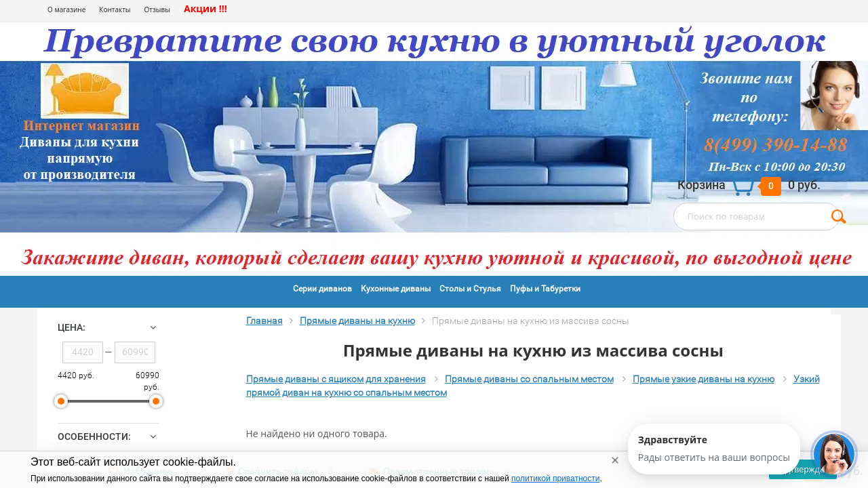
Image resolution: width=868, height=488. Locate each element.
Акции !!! (205, 8)
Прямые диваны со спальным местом (529, 379)
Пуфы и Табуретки (545, 289)
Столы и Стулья (470, 289)
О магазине (66, 9)
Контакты (115, 9)
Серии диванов (322, 289)
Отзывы (157, 9)
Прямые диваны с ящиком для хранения (336, 379)
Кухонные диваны (396, 289)
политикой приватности (555, 479)
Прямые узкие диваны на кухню (704, 379)
